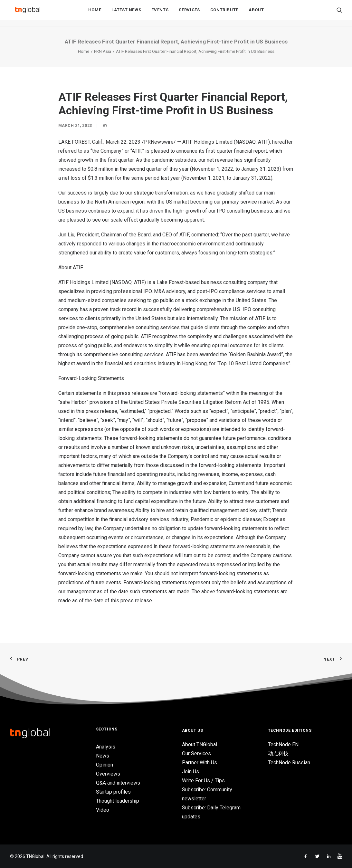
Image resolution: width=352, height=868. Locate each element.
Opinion (105, 765)
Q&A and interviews (118, 783)
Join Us (190, 772)
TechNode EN (283, 744)
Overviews (108, 774)
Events (160, 13)
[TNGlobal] (28, 13)
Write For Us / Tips (203, 781)
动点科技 (278, 754)
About (256, 13)
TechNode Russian (289, 763)
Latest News (126, 13)
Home (95, 13)
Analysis (106, 747)
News (103, 756)
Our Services (196, 754)
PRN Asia (103, 51)
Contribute (224, 13)
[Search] (339, 13)
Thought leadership (118, 801)
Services (189, 13)
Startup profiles (113, 792)
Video (103, 810)
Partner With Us (200, 763)
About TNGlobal (200, 744)
